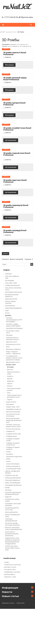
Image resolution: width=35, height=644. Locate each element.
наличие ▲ (26, 46)
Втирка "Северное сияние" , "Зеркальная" (13, 353)
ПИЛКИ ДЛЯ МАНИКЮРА (13, 478)
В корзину (9, 65)
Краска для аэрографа (13, 412)
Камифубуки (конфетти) (14, 409)
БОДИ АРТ (8, 497)
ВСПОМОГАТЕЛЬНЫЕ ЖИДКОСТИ (12, 296)
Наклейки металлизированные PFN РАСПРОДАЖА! (14, 320)
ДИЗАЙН (3, 32)
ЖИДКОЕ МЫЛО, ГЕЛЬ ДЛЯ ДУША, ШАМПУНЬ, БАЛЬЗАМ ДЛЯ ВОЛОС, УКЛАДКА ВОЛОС (13, 541)
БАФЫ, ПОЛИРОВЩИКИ (13, 483)
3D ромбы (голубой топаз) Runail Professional (17, 129)
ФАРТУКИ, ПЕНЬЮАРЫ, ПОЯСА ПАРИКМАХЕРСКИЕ (13, 529)
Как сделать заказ (10, 569)
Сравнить (6, 254)
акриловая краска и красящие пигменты (13, 339)
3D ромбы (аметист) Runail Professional (15, 53)
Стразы (8, 452)
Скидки (7, 562)
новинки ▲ (16, 46)
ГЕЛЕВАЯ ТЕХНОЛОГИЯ (12, 285)
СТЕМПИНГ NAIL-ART (12, 475)
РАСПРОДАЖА (10, 281)
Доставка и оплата (10, 567)
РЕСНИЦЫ (8, 490)
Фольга (8, 461)
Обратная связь (26, 17)
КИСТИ (7, 313)
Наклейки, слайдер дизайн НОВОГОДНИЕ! (13, 325)
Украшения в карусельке (14, 456)
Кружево (10, 379)
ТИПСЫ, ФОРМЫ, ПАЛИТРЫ (10, 302)
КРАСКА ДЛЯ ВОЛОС (12, 512)
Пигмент (10, 386)
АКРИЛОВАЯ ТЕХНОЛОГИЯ (14, 292)
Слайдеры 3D (10, 431)
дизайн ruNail (12, 32)
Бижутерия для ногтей (13, 344)
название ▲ (14, 44)
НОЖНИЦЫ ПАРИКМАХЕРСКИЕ (11, 520)
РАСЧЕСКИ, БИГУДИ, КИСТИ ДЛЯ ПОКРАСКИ (12, 524)
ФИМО (8, 459)
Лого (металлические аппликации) (13, 415)
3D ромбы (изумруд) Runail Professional (15, 231)
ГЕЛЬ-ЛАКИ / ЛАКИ (11, 283)
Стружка (10, 399)
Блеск (8, 347)
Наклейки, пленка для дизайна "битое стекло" (14, 426)
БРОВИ (7, 488)
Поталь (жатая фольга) (13, 429)
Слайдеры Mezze (11, 436)
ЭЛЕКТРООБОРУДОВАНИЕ (13, 308)
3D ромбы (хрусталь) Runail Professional (15, 181)
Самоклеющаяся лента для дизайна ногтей (14, 396)
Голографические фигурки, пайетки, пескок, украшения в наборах (14, 358)
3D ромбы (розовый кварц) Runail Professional (15, 79)
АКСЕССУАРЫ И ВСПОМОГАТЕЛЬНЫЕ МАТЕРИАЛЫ (12, 534)
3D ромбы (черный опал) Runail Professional (17, 154)
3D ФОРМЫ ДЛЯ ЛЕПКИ (13, 469)
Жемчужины (10, 404)
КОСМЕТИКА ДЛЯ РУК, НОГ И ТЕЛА (12, 509)
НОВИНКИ (8, 274)
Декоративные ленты (13, 362)
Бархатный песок (12, 342)
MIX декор (9, 335)
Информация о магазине (12, 572)
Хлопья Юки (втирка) (13, 464)
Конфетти (10, 376)
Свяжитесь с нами (10, 577)
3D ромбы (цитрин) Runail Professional (14, 104)
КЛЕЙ (7, 311)
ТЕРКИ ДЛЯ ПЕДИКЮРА (12, 480)
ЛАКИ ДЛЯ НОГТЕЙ (11, 299)
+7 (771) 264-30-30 (10, 17)
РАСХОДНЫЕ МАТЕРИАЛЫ (13, 485)
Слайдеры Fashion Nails (13, 434)
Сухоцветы (10, 454)
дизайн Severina (11, 402)
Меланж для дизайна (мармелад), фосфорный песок (14, 420)
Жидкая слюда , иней (13, 407)
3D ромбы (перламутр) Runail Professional (16, 206)
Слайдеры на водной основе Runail (13, 444)
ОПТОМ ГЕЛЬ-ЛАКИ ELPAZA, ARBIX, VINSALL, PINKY (13, 548)
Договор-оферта (10, 574)
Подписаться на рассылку (13, 565)
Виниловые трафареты (13, 349)
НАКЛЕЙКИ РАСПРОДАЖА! (14, 328)
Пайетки (10, 384)
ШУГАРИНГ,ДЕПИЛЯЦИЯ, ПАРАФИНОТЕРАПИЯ (13, 493)
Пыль (9, 393)
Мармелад (10, 381)
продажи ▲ (6, 46)
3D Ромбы (10, 367)
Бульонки (10, 369)
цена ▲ (23, 44)
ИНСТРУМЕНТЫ (10, 306)
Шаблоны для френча (13, 466)
